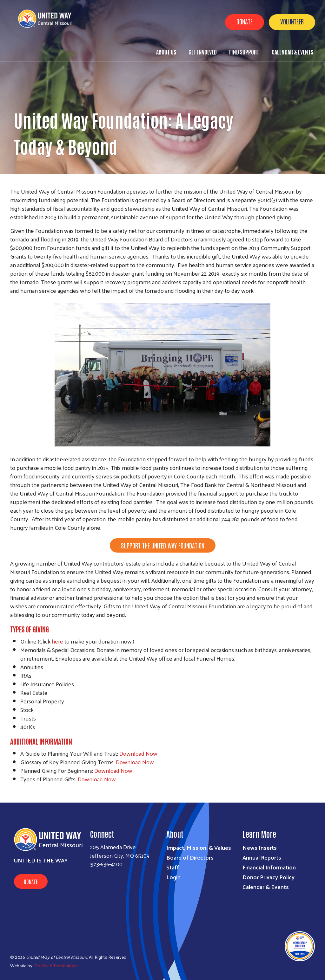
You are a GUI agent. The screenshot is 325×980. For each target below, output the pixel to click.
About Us (166, 52)
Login (173, 877)
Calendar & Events (292, 52)
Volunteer (292, 21)
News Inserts (260, 847)
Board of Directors (190, 857)
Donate (245, 21)
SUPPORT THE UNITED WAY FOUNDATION (163, 545)
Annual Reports (262, 857)
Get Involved (203, 52)
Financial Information (269, 867)
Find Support (244, 52)
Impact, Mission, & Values (199, 847)
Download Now (138, 753)
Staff (173, 867)
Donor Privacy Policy (269, 877)
